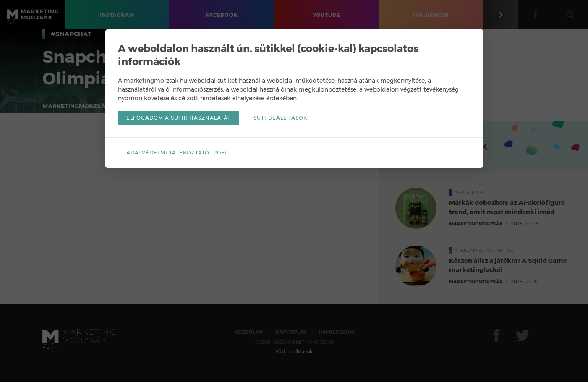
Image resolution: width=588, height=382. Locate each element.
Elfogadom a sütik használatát (179, 118)
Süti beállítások (280, 118)
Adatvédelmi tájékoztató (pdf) (176, 153)
